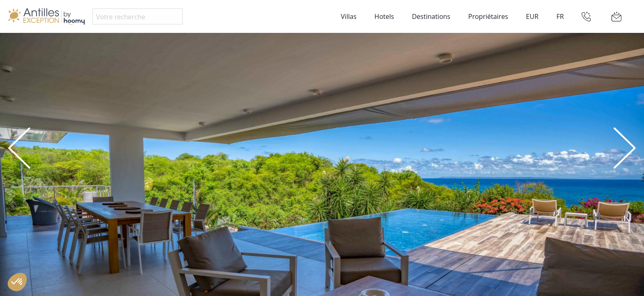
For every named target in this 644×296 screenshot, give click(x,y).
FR (560, 16)
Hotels (384, 16)
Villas (349, 16)
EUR (532, 16)
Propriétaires (488, 16)
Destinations (431, 16)
